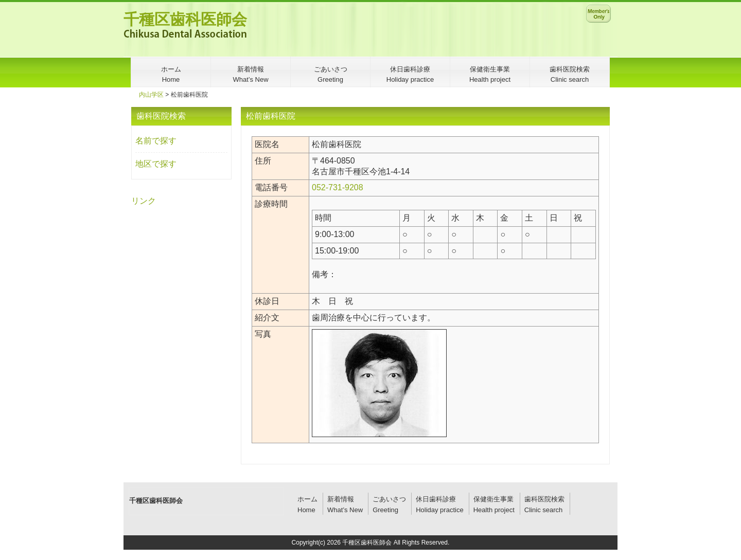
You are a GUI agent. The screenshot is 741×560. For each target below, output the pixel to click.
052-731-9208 (338, 187)
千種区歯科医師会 (185, 19)
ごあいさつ (389, 499)
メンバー (598, 13)
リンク (144, 201)
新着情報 (341, 499)
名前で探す (156, 141)
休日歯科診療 (436, 499)
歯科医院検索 (544, 499)
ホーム (307, 499)
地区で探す (156, 164)
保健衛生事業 (493, 499)
